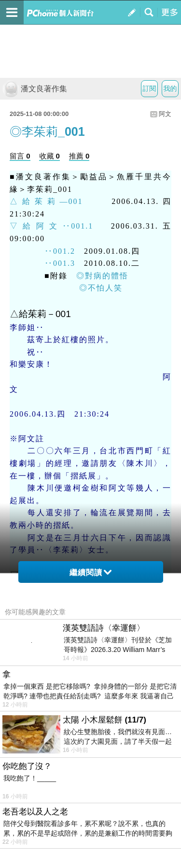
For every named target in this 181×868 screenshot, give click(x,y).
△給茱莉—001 (46, 201)
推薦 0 (79, 156)
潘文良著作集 (35, 89)
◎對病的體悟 (102, 276)
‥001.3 (42, 263)
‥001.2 (42, 251)
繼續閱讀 (90, 572)
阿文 (165, 114)
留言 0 (20, 156)
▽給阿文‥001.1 (51, 226)
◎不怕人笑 (101, 288)
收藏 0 (49, 156)
